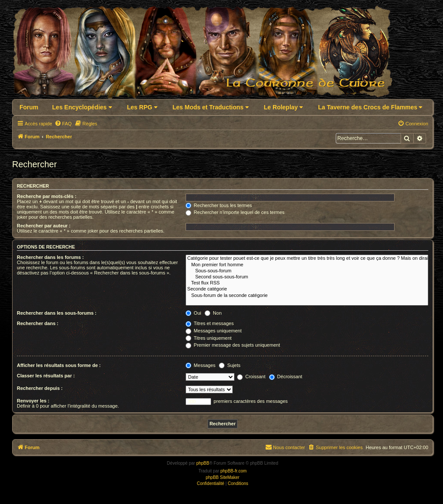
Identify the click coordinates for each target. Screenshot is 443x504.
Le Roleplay (283, 107)
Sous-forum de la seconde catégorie (307, 296)
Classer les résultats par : (46, 376)
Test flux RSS (307, 283)
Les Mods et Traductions (211, 107)
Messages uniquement (214, 331)
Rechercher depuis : (40, 388)
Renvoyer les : (33, 401)
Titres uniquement (209, 338)
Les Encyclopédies (82, 107)
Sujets (230, 365)
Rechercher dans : (38, 323)
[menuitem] (63, 124)
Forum (29, 107)
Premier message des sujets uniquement (233, 345)
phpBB (203, 463)
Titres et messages (210, 323)
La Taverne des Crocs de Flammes (370, 107)
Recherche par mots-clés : (47, 196)
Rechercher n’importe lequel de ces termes (235, 212)
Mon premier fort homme (307, 265)
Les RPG (142, 107)
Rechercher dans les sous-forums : (57, 313)
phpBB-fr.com (233, 471)
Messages (201, 365)
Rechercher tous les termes (219, 205)
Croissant (251, 376)
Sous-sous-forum (307, 271)
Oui (193, 313)
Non (213, 313)
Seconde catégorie (307, 289)
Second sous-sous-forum (307, 277)
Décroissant (286, 376)
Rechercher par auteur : (44, 226)
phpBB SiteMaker (222, 477)
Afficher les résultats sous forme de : (59, 365)
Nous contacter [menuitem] (285, 447)
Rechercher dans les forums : (50, 257)
